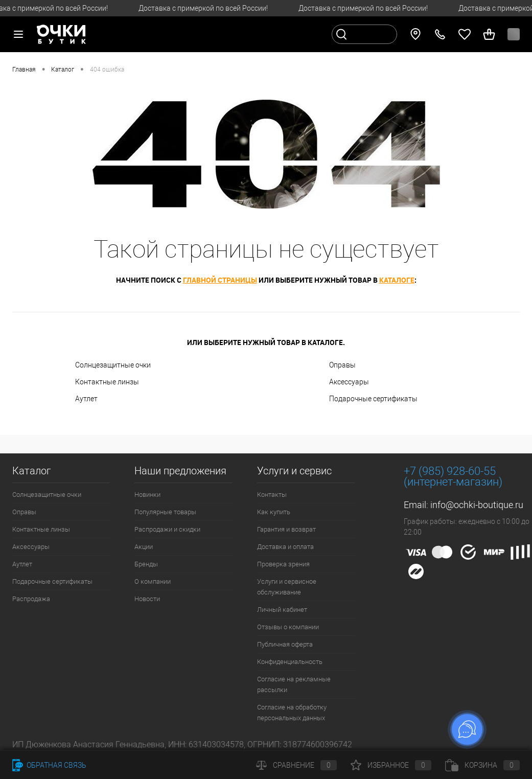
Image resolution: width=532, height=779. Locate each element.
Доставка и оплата (285, 547)
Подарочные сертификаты (373, 399)
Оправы (342, 365)
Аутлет (86, 399)
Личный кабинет (282, 610)
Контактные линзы (107, 382)
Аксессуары (349, 382)
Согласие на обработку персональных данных (292, 713)
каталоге (397, 280)
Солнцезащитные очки (113, 365)
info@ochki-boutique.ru (477, 505)
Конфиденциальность (290, 662)
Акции (144, 547)
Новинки (147, 495)
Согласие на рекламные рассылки (294, 684)
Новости (147, 599)
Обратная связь (49, 765)
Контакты (272, 495)
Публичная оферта (285, 644)
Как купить (274, 512)
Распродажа (31, 599)
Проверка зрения (283, 564)
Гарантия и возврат (286, 529)
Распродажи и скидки (167, 529)
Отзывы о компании (288, 627)
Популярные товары (165, 512)
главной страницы (220, 280)
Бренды (146, 564)
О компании (153, 581)
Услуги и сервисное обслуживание (287, 587)
